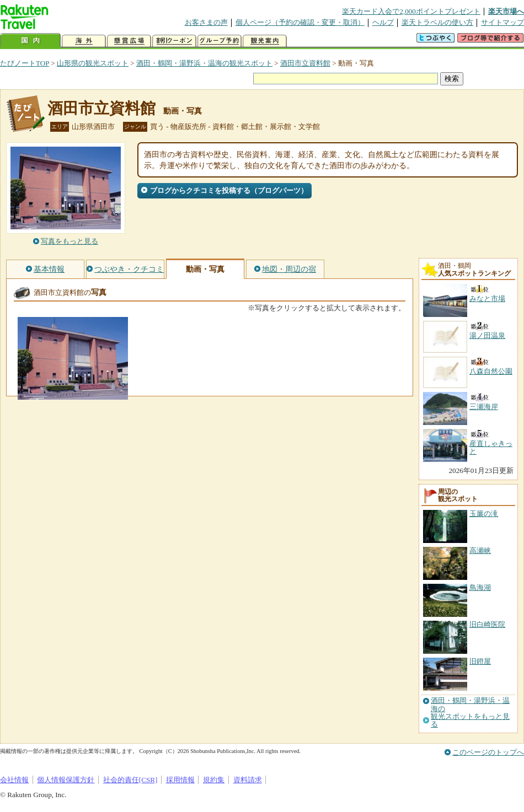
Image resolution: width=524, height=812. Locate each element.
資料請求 (248, 780)
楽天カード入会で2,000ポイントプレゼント (411, 11)
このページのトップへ (488, 752)
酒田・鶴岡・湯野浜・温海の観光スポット (204, 63)
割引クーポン (174, 41)
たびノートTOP (25, 63)
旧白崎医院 (487, 624)
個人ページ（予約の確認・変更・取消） (300, 22)
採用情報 (180, 780)
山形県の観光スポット (93, 63)
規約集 (214, 780)
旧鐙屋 (480, 661)
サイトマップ (502, 22)
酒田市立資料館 (305, 63)
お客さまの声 (206, 22)
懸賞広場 (129, 41)
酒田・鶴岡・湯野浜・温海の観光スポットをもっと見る (470, 712)
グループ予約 (220, 41)
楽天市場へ (506, 11)
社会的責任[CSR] (130, 780)
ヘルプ (383, 22)
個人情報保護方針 (66, 780)
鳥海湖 (480, 587)
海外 (84, 41)
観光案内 (265, 41)
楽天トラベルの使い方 (437, 22)
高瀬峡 (480, 550)
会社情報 (14, 780)
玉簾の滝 (484, 513)
